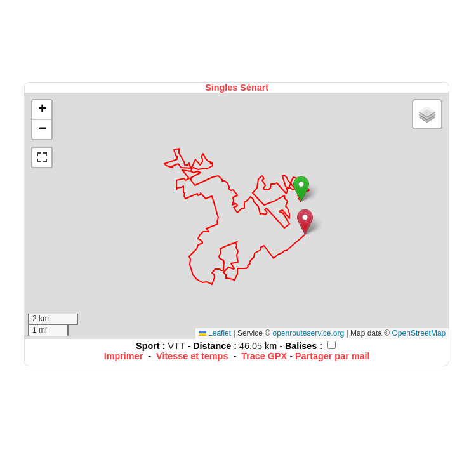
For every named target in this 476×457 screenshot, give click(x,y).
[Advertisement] (238, 40)
